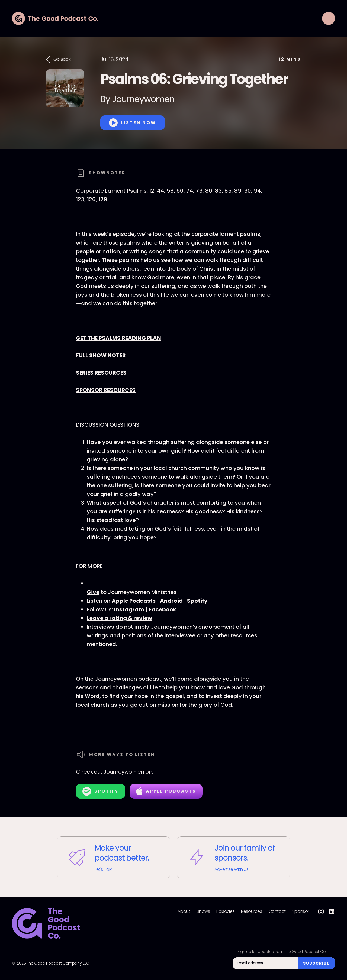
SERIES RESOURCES (101, 373)
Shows (203, 911)
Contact (277, 911)
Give (93, 592)
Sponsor (301, 911)
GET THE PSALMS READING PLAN (118, 338)
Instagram (129, 609)
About (184, 911)
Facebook (162, 609)
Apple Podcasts (134, 601)
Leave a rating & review (119, 618)
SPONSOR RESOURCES (106, 390)
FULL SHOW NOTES (101, 355)
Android (171, 601)
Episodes (225, 911)
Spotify (197, 601)
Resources (251, 911)
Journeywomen (143, 99)
